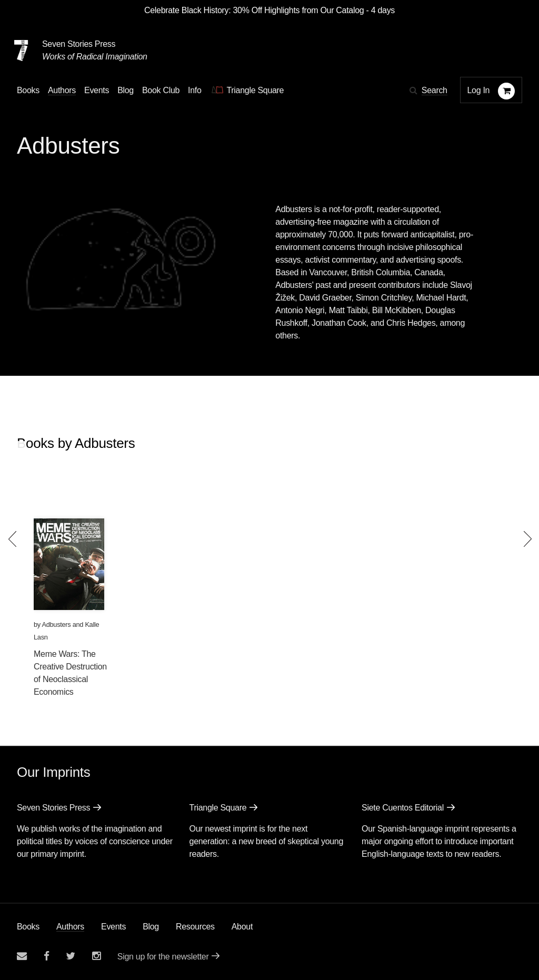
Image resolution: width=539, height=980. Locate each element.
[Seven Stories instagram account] (96, 956)
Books (28, 927)
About (242, 927)
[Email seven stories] (22, 956)
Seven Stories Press (79, 44)
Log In (479, 90)
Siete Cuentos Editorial (403, 808)
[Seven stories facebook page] (47, 956)
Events (113, 927)
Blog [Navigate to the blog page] (126, 90)
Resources (195, 927)
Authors (70, 927)
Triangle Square (218, 808)
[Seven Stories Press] (21, 51)
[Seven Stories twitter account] (71, 956)
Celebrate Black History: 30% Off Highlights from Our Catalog (254, 10)
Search (435, 90)
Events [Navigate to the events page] (97, 90)
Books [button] (28, 90)
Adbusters (57, 624)
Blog (151, 927)
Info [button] (195, 90)
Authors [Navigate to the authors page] (62, 90)
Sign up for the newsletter (163, 957)
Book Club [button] (161, 90)
